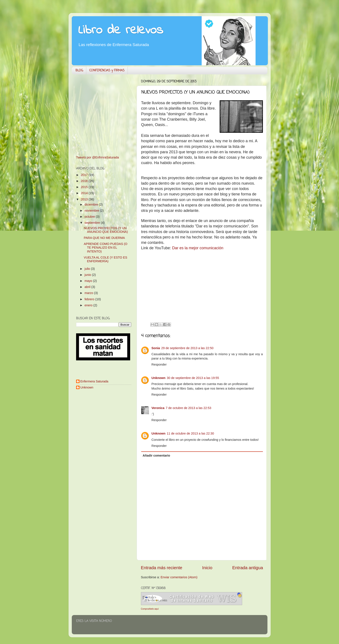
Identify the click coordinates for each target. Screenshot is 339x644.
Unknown (159, 378)
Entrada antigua (248, 568)
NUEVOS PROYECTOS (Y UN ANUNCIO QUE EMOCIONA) (106, 230)
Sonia (156, 348)
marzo (89, 293)
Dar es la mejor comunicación (198, 248)
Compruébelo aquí (150, 609)
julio (88, 269)
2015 (85, 187)
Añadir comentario (156, 455)
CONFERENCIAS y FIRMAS (107, 71)
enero (89, 305)
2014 (85, 193)
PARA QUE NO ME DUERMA (104, 238)
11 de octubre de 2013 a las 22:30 (190, 433)
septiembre (93, 223)
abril (88, 287)
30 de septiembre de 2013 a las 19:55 (193, 378)
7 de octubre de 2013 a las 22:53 (189, 408)
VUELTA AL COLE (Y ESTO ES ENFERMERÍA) (105, 259)
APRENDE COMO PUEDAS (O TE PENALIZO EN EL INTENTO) (106, 248)
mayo (89, 281)
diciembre (92, 205)
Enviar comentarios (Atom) (179, 577)
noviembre (92, 211)
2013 (85, 199)
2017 (85, 175)
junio (88, 275)
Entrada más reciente (162, 568)
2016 (85, 181)
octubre (90, 217)
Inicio (207, 568)
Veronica (158, 408)
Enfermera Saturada (94, 381)
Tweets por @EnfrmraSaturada (98, 157)
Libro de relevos (121, 30)
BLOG (79, 71)
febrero (90, 299)
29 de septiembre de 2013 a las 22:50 (187, 348)
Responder (159, 364)
